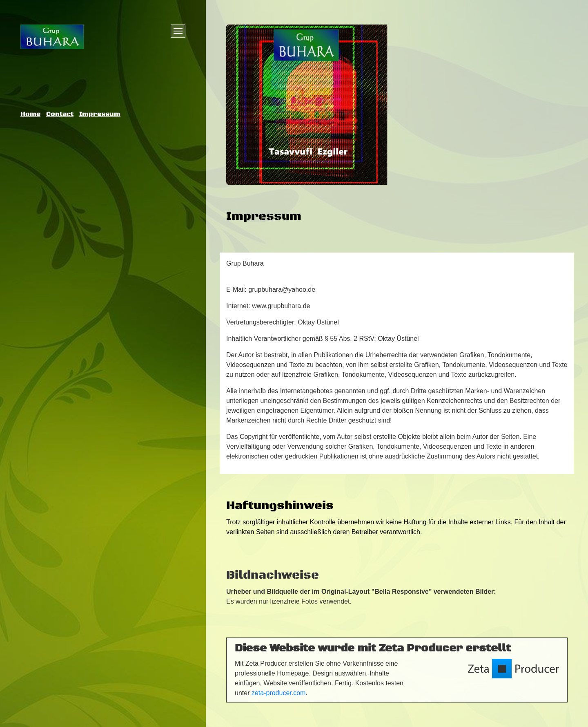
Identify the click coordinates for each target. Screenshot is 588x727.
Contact (60, 114)
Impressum (100, 114)
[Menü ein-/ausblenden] (178, 31)
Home (30, 114)
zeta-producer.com (279, 693)
